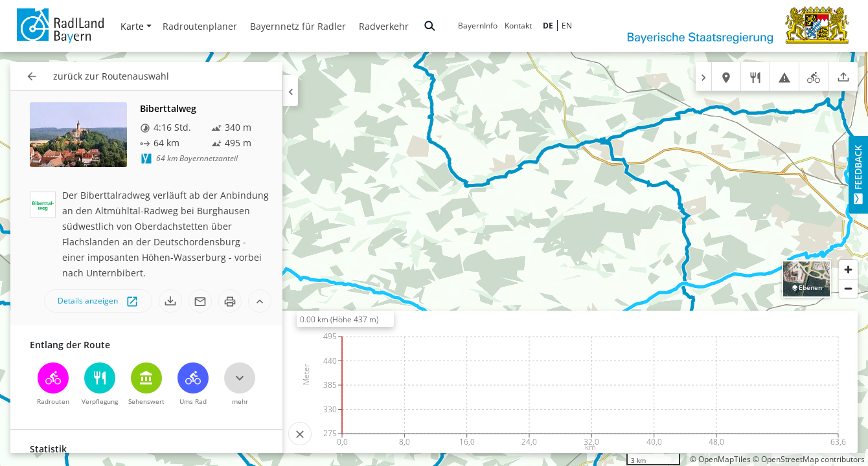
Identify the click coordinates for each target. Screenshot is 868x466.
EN (567, 26)
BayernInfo (478, 26)
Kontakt (518, 26)
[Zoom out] (848, 288)
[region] (434, 259)
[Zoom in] (848, 270)
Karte (136, 26)
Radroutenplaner (200, 26)
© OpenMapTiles (720, 459)
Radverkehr (384, 26)
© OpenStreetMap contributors (809, 459)
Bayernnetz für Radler (298, 26)
